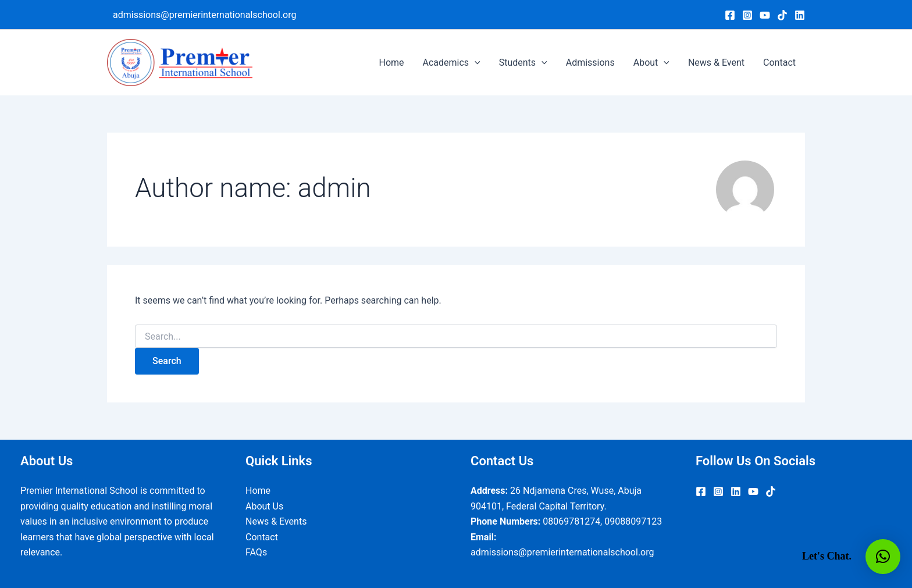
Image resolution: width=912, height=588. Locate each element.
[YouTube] (765, 15)
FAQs (256, 552)
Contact (779, 63)
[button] (883, 557)
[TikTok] (782, 15)
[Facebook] (730, 15)
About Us (264, 506)
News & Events (276, 521)
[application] (475, 63)
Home (391, 63)
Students (523, 63)
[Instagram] (747, 15)
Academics (452, 63)
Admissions (590, 63)
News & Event (716, 63)
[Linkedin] (800, 15)
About (651, 63)
